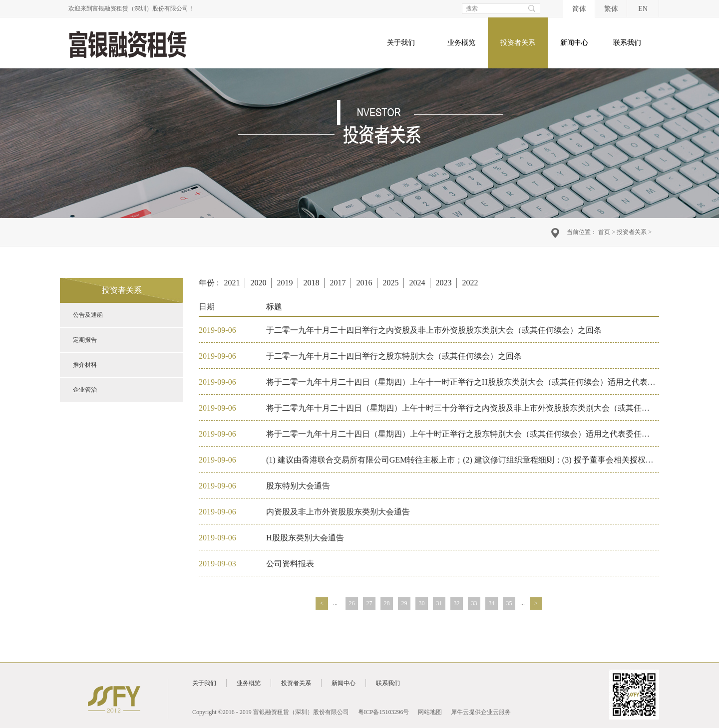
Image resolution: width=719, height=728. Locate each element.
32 (457, 603)
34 (492, 603)
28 (387, 603)
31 (439, 603)
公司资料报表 (290, 564)
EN (643, 9)
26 (352, 603)
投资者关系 (632, 232)
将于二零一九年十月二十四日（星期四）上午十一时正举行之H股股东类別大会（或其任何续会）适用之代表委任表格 (473, 382)
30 (422, 603)
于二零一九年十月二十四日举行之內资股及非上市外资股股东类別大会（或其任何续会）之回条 (434, 330)
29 (404, 603)
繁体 (611, 9)
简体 (579, 9)
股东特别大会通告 (298, 486)
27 (369, 603)
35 (509, 603)
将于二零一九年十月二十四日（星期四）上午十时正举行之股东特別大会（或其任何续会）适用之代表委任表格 (462, 434)
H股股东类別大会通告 (305, 538)
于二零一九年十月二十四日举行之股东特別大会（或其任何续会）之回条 (394, 356)
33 (474, 603)
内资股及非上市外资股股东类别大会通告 (338, 512)
